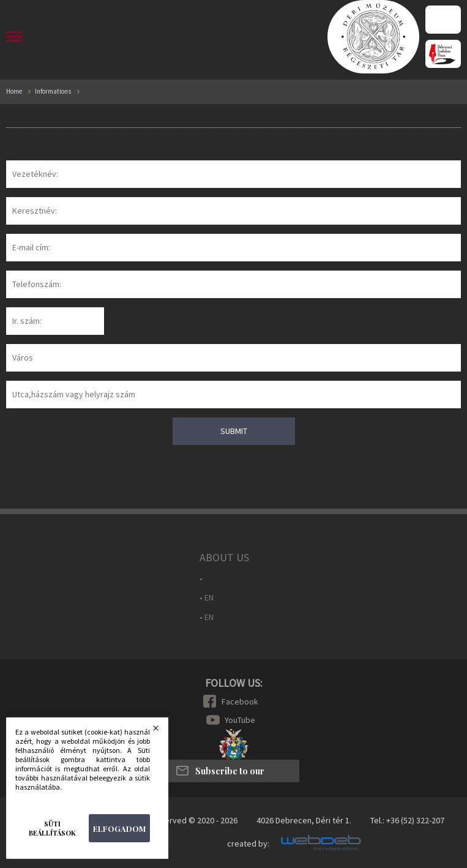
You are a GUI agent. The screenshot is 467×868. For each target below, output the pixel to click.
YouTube (240, 720)
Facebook (240, 702)
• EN (207, 598)
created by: (248, 844)
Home (14, 92)
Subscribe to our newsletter (230, 774)
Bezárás (163, 731)
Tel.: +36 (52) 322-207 (407, 820)
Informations (53, 92)
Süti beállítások (52, 828)
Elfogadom (119, 829)
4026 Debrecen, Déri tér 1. (304, 820)
